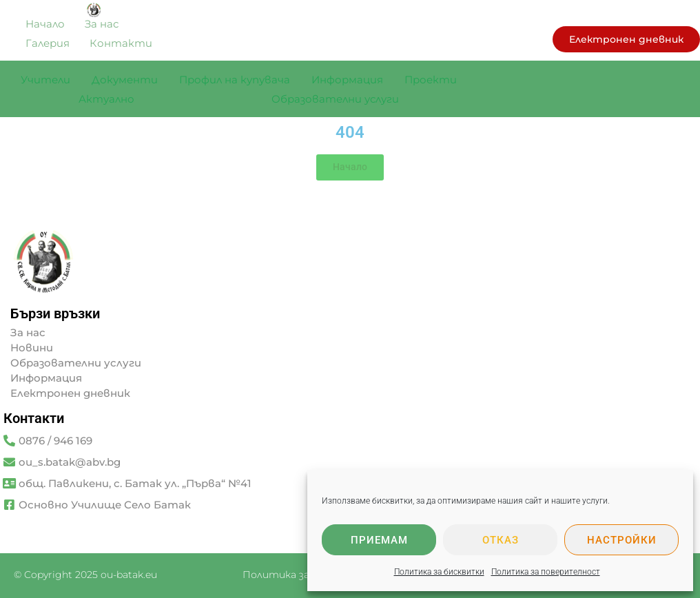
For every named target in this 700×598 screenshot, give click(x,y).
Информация (46, 378)
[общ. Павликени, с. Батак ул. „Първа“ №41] (9, 483)
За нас (28, 332)
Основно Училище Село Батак (105, 505)
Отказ (501, 540)
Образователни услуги (76, 363)
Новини (32, 348)
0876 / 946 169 (55, 441)
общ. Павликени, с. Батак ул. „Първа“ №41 (135, 483)
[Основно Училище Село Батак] (9, 505)
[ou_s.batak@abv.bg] (9, 462)
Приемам (379, 540)
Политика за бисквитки (439, 572)
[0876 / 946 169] (9, 441)
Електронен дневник (70, 393)
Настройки (622, 540)
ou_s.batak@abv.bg (70, 462)
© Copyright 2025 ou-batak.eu (85, 575)
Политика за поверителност (546, 572)
